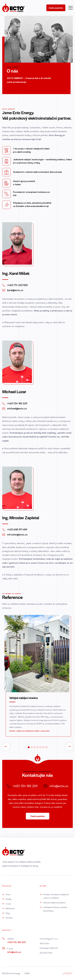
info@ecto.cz (14, 952)
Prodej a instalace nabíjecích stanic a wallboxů (29, 731)
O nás (8, 904)
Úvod (8, 894)
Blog (8, 913)
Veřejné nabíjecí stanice (24, 698)
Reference (10, 908)
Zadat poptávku (56, 8)
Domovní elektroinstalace (54, 903)
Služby (9, 899)
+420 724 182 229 (16, 942)
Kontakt (9, 918)
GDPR (27, 973)
